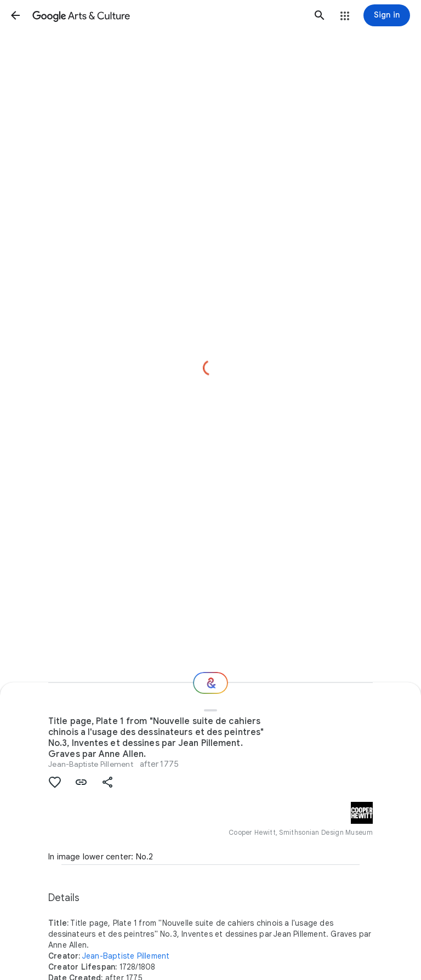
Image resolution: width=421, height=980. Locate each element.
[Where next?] (210, 683)
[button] (15, 15)
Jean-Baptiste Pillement (91, 764)
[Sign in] (387, 15)
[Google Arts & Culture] (167, 15)
